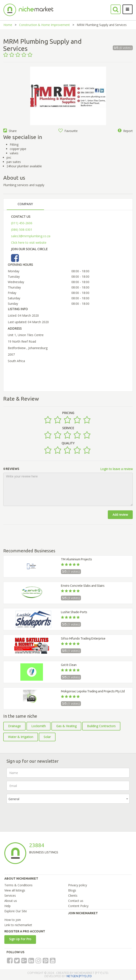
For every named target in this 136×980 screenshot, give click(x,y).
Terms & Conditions (18, 885)
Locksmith (39, 726)
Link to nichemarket (18, 925)
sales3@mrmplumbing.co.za (31, 236)
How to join (13, 920)
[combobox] (68, 799)
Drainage (14, 726)
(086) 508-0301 (22, 230)
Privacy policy (78, 885)
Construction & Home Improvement (44, 25)
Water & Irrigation (21, 737)
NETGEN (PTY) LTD (79, 976)
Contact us (76, 901)
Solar (47, 737)
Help (7, 906)
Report (125, 131)
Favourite (68, 131)
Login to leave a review (116, 469)
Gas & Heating (66, 726)
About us (11, 901)
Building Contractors (101, 726)
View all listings (15, 890)
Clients (73, 895)
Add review (120, 515)
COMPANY (25, 204)
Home (8, 25)
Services (10, 895)
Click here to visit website (29, 243)
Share (10, 131)
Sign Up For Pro (20, 939)
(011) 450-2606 (22, 223)
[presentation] (39, 815)
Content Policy (78, 906)
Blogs (72, 890)
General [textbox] (14, 799)
